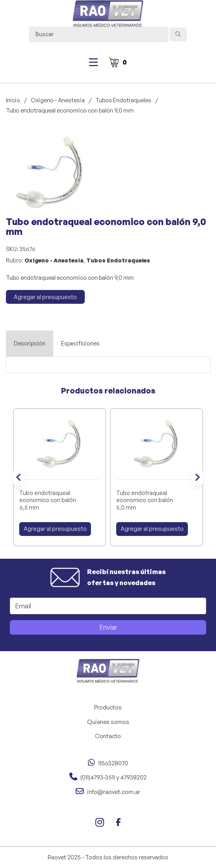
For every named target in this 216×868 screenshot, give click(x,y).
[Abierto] (93, 62)
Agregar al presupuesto (45, 297)
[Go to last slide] (19, 477)
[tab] (30, 344)
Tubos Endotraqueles (123, 100)
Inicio (13, 100)
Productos (108, 707)
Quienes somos (108, 722)
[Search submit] (178, 34)
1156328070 (113, 763)
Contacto (108, 736)
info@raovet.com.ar (114, 792)
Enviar (108, 627)
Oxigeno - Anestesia (58, 100)
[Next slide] (197, 477)
